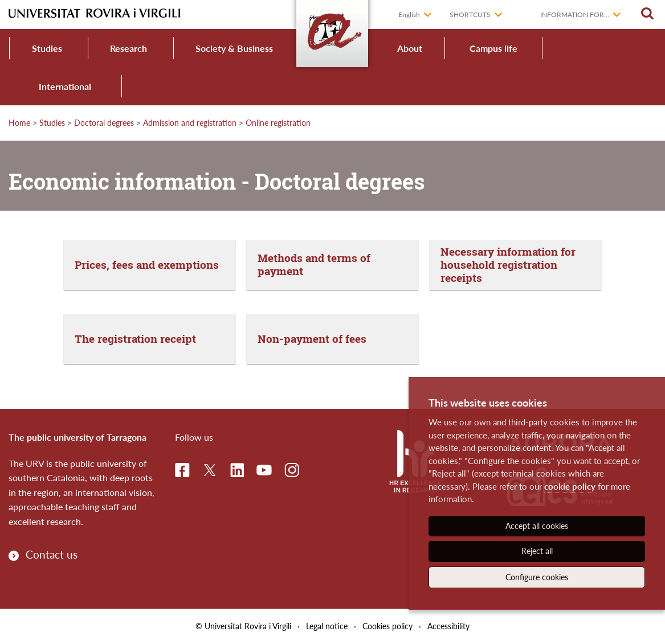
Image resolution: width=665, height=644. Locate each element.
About (410, 48)
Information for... (575, 15)
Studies (47, 48)
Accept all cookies (537, 526)
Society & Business (234, 48)
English (409, 15)
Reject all (537, 551)
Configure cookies (537, 577)
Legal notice (327, 626)
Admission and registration (190, 123)
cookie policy (570, 486)
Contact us (52, 554)
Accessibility (448, 626)
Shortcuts (470, 15)
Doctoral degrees (104, 123)
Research (128, 48)
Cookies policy (387, 626)
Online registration (278, 123)
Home (19, 123)
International (65, 86)
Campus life (493, 48)
